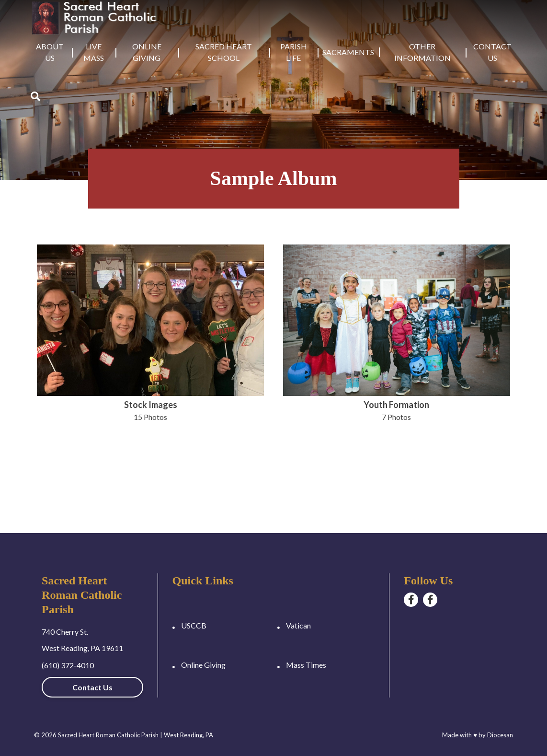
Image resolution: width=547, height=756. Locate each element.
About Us (50, 52)
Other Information (422, 52)
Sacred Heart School (224, 52)
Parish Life (294, 52)
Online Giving (147, 52)
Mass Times (306, 665)
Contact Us (492, 52)
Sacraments (348, 52)
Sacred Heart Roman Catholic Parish (108, 735)
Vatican (298, 625)
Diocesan (500, 735)
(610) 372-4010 (68, 665)
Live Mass (94, 52)
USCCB (194, 625)
